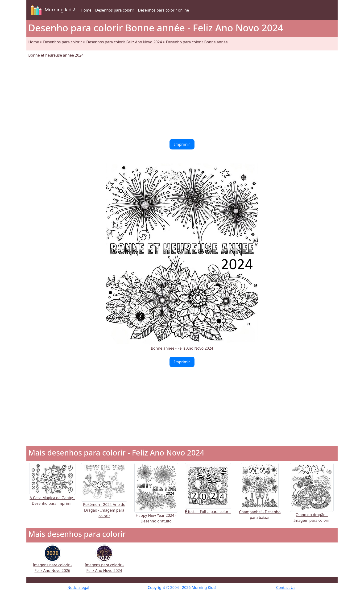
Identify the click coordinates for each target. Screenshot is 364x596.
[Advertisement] (182, 99)
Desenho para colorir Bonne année (197, 42)
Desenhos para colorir (115, 10)
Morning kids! (52, 10)
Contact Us (286, 588)
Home (86, 10)
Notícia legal (78, 588)
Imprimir (182, 144)
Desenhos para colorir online (163, 10)
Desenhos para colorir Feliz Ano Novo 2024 (124, 42)
